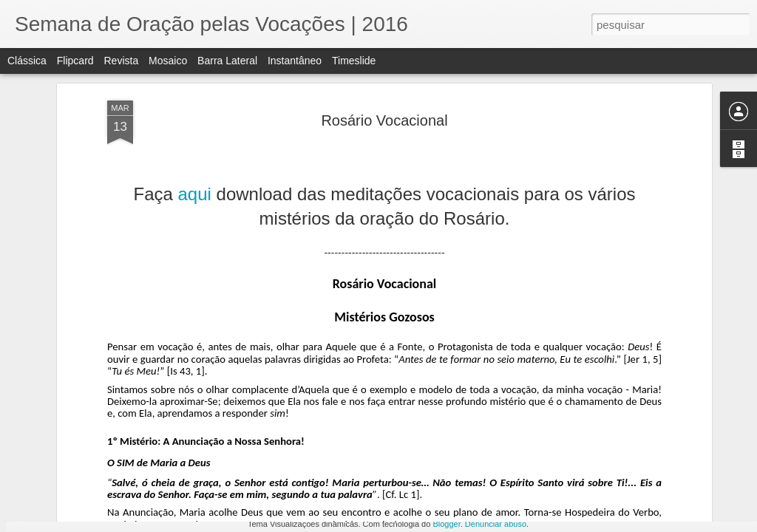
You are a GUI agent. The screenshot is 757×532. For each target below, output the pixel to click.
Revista (121, 61)
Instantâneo (295, 61)
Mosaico (168, 61)
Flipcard (75, 61)
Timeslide (354, 61)
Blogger (446, 524)
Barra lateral (227, 61)
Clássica (27, 61)
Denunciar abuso (496, 524)
